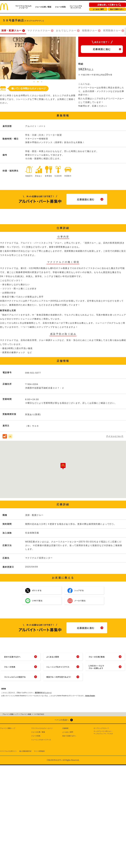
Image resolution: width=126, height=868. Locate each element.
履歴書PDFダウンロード (43, 693)
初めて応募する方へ (117, 9)
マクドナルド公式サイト (8, 751)
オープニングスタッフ (101, 728)
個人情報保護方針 (25, 751)
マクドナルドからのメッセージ (23, 7)
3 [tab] (42, 82)
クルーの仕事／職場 (43, 7)
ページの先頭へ (62, 720)
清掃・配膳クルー (11, 31)
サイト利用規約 (39, 751)
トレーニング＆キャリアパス (76, 7)
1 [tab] (34, 82)
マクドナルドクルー (39, 31)
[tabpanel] (38, 58)
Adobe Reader (90, 696)
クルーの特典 (60, 7)
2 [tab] (38, 82)
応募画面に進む (102, 49)
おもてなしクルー (66, 31)
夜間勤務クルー (112, 31)
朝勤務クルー (90, 31)
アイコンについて (115, 436)
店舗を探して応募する (108, 5)
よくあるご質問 (98, 9)
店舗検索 (65, 728)
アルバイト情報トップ (8, 728)
